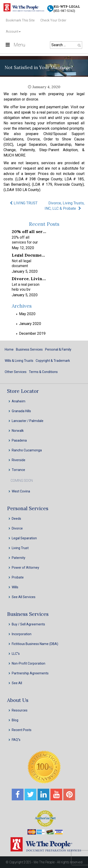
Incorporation (22, 634)
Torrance (18, 470)
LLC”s (16, 654)
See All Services (24, 597)
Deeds (16, 519)
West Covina (21, 491)
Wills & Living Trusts (19, 361)
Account (12, 31)
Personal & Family (58, 349)
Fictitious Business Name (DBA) (35, 644)
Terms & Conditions (43, 372)
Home (9, 349)
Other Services (16, 372)
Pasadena (19, 440)
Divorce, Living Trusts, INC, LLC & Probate (65, 206)
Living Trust (20, 548)
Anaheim (19, 401)
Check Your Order (53, 20)
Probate (18, 577)
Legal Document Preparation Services (29, 255)
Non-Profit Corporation (29, 663)
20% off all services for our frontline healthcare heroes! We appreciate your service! (29, 231)
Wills (15, 587)
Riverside (19, 460)
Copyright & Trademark (53, 361)
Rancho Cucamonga (27, 450)
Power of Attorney (25, 568)
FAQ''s (16, 740)
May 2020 (27, 314)
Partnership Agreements (30, 673)
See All (17, 683)
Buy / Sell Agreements (28, 624)
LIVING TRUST (26, 203)
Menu (15, 45)
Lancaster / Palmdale (28, 421)
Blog (15, 720)
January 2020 (30, 324)
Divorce (17, 528)
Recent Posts (22, 730)
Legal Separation (24, 538)
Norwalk (18, 431)
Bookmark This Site (20, 20)
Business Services (29, 349)
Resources (20, 710)
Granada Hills (21, 411)
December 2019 (32, 333)
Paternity (19, 558)
